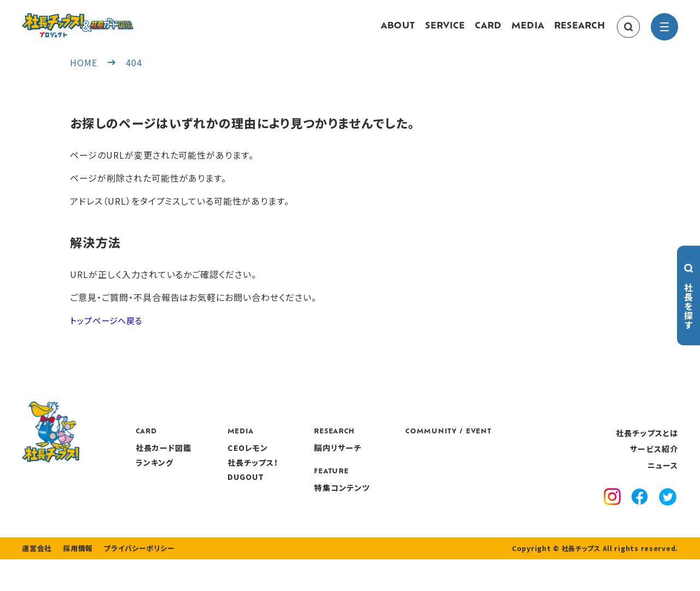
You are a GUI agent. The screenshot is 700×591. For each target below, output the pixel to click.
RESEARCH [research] (579, 32)
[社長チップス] (109, 20)
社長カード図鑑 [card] (228, 459)
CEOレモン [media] (312, 459)
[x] (668, 509)
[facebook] (640, 509)
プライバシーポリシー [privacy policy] (132, 580)
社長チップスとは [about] (647, 443)
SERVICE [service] (445, 32)
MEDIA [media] (528, 32)
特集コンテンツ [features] (406, 498)
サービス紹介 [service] (654, 460)
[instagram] (612, 509)
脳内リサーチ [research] (402, 459)
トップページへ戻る (109, 331)
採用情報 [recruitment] (75, 580)
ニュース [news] (663, 476)
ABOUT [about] (398, 32)
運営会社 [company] (36, 580)
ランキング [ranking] (219, 473)
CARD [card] (488, 32)
